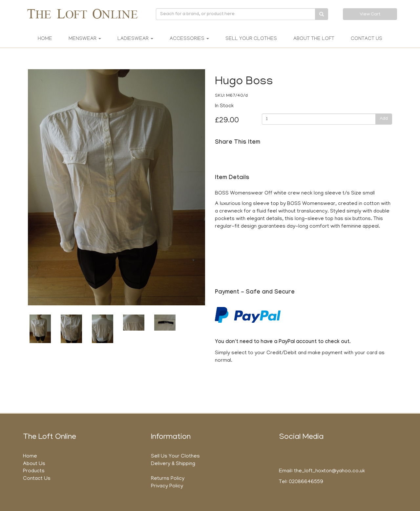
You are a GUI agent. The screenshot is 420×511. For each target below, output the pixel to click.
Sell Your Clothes (251, 39)
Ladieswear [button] (135, 39)
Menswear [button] (85, 39)
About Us (34, 464)
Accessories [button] (189, 39)
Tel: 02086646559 (301, 482)
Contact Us (367, 39)
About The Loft (314, 39)
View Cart (370, 15)
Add (384, 119)
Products (34, 471)
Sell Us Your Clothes (175, 457)
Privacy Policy (167, 486)
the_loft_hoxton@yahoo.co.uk (329, 471)
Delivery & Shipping (173, 464)
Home (45, 39)
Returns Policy (168, 479)
